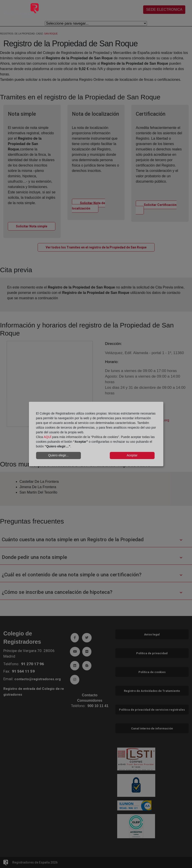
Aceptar (132, 455)
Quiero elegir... (58, 455)
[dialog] (96, 434)
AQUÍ (47, 437)
